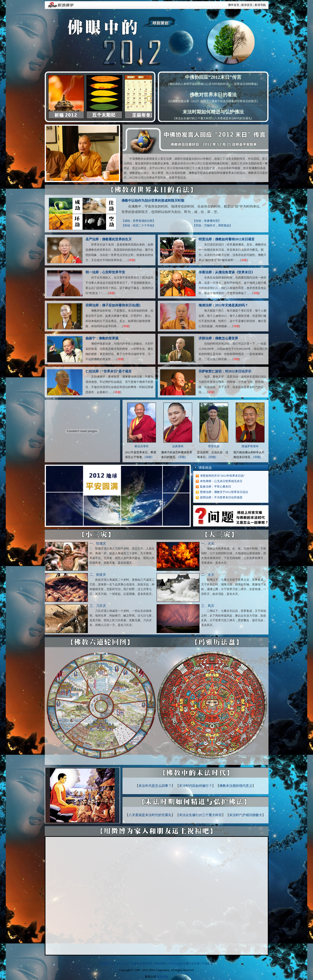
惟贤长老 (214, 446)
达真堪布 (178, 446)
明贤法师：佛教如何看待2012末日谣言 (227, 239)
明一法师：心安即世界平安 (105, 272)
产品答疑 (207, 963)
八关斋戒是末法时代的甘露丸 (150, 815)
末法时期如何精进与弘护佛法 (213, 112)
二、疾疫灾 (98, 575)
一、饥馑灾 (98, 544)
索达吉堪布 (142, 446)
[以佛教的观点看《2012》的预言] (189, 101)
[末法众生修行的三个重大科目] (193, 118)
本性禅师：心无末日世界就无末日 (221, 481)
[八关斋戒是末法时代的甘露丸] (233, 118)
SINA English (176, 963)
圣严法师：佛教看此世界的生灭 (109, 239)
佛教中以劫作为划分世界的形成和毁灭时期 (153, 201)
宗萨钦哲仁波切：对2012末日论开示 (225, 371)
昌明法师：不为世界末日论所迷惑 (221, 497)
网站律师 (160, 963)
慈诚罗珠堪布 (250, 446)
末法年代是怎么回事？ (155, 786)
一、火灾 (208, 544)
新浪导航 (260, 5)
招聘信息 (147, 963)
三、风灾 (208, 606)
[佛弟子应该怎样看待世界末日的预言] (234, 101)
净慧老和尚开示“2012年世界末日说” (222, 476)
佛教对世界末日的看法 (213, 95)
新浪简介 (106, 963)
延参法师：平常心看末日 (215, 487)
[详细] (149, 457)
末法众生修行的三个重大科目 (200, 815)
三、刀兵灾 (98, 606)
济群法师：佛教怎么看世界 (218, 338)
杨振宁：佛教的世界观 (102, 338)
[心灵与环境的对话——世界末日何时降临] (231, 84)
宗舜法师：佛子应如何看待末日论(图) (113, 305)
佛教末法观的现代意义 (236, 786)
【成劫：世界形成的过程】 (138, 221)
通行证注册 (193, 963)
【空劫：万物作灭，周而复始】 (212, 225)
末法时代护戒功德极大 (246, 815)
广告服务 (134, 963)
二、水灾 (208, 575)
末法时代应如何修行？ (195, 786)
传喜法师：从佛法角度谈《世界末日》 (227, 272)
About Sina (120, 963)
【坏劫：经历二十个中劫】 (138, 225)
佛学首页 (234, 5)
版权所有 (163, 977)
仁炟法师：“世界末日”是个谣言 (109, 371)
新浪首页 (247, 5)
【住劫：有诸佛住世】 (207, 221)
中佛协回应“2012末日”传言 (213, 77)
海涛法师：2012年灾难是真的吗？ (223, 305)
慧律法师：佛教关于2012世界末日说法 (224, 492)
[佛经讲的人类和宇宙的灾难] (186, 84)
